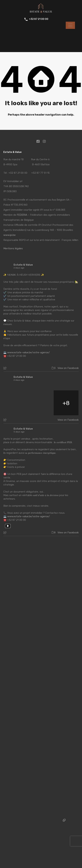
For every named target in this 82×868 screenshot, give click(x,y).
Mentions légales (13, 248)
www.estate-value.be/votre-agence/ (29, 352)
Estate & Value (23, 265)
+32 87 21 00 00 (39, 19)
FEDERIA (22, 215)
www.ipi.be (9, 235)
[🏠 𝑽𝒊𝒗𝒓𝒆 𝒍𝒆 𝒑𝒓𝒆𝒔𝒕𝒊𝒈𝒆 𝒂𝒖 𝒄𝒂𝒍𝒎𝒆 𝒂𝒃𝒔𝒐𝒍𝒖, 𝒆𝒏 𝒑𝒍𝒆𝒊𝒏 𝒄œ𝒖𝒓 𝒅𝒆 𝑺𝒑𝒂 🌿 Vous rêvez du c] (16, 403)
